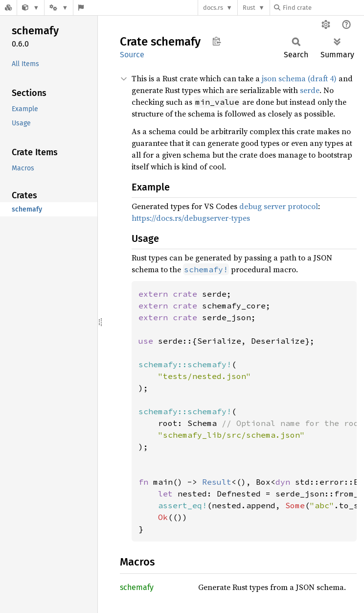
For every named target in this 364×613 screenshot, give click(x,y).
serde (310, 90)
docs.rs (213, 8)
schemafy (137, 587)
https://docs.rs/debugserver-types (191, 218)
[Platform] (59, 8)
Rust (249, 8)
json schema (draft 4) (299, 78)
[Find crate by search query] (323, 8)
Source (132, 55)
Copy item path (216, 41)
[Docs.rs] (8, 8)
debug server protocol (279, 206)
